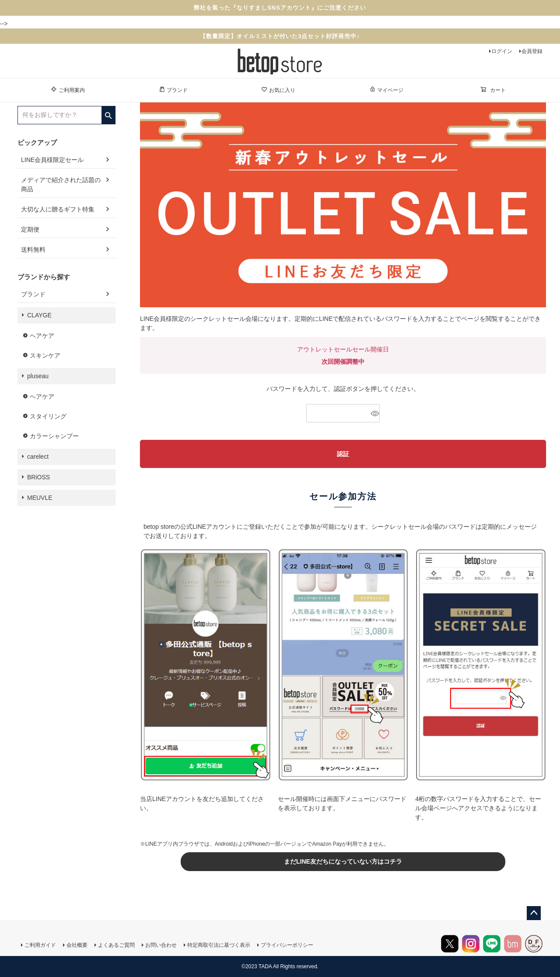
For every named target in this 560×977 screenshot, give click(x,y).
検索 (108, 112)
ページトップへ (534, 913)
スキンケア (45, 355)
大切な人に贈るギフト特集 (58, 209)
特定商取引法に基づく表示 (219, 945)
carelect (38, 457)
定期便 (30, 229)
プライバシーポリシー (287, 945)
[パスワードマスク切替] (374, 413)
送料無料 (33, 250)
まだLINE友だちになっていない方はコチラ (343, 861)
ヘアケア (42, 336)
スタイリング (48, 416)
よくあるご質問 (116, 945)
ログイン (502, 51)
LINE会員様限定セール (52, 160)
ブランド (173, 90)
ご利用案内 (68, 90)
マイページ (386, 90)
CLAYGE (39, 315)
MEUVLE (40, 498)
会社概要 (77, 945)
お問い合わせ (161, 945)
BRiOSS (38, 477)
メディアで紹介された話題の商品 (61, 185)
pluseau (38, 376)
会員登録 (532, 51)
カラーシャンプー (54, 436)
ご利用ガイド (40, 945)
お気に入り (278, 90)
